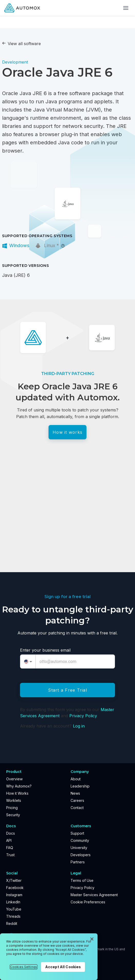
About (76, 779)
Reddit (12, 923)
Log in (79, 726)
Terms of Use (82, 880)
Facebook (15, 888)
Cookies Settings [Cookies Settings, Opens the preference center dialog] (24, 967)
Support (77, 833)
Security (13, 815)
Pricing (12, 808)
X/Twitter (14, 880)
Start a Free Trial (67, 690)
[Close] (92, 939)
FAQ (10, 848)
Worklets (14, 800)
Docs (11, 833)
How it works (67, 432)
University (79, 848)
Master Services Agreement (94, 895)
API (9, 840)
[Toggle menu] (126, 8)
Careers (77, 800)
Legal (76, 873)
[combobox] (28, 661)
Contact (77, 808)
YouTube (14, 909)
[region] (49, 957)
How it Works (17, 793)
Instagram (14, 895)
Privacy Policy (83, 716)
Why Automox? (19, 786)
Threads (13, 916)
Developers (81, 855)
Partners (78, 862)
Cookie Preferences (88, 902)
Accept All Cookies (63, 967)
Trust (10, 855)
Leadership (80, 786)
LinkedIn (13, 902)
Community (80, 840)
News (75, 793)
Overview (14, 779)
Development (15, 62)
